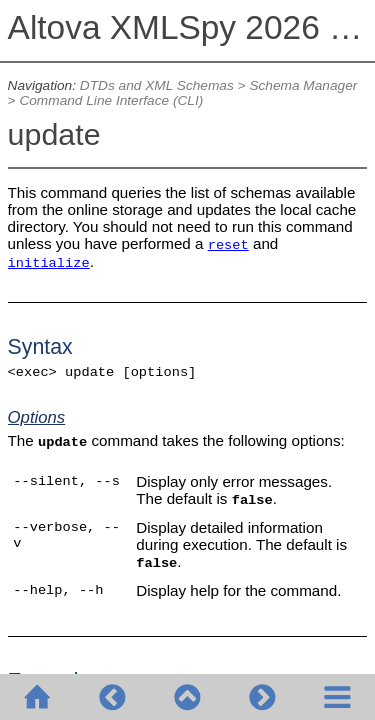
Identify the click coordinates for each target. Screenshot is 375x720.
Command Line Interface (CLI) (111, 100)
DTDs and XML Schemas (157, 85)
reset (228, 245)
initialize (49, 263)
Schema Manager (303, 85)
